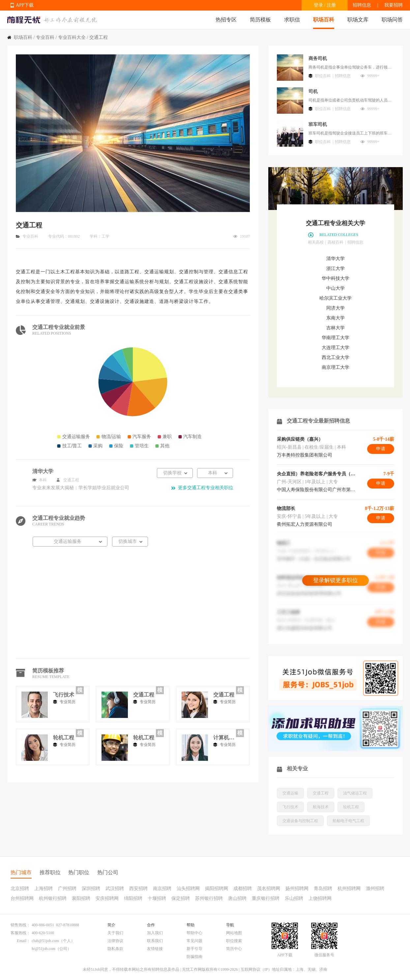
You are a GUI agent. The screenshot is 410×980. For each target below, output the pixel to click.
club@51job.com (45, 941)
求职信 (292, 20)
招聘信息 (362, 5)
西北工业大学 (336, 357)
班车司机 (318, 124)
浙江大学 (336, 268)
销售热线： (20, 925)
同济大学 (336, 308)
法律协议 (115, 941)
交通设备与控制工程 (300, 821)
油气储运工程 (355, 793)
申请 (381, 449)
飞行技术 (64, 695)
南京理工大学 (336, 367)
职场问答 (392, 20)
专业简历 (68, 702)
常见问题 (194, 941)
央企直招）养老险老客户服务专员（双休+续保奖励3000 (316, 474)
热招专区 (226, 20)
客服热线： (20, 933)
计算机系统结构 (224, 738)
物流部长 (286, 508)
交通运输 (290, 793)
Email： (24, 941)
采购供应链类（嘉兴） (300, 439)
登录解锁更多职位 (336, 580)
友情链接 (155, 949)
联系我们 (155, 941)
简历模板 (260, 20)
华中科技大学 (336, 278)
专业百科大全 (72, 37)
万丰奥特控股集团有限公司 (305, 455)
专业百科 (45, 37)
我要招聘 (394, 5)
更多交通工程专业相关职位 (206, 488)
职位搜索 (234, 941)
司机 (313, 91)
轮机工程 (64, 738)
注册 (331, 5)
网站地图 (234, 933)
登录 (318, 5)
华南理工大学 (336, 338)
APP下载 (25, 5)
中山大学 (336, 288)
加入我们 (155, 933)
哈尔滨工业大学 (336, 298)
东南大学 (336, 318)
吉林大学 (336, 328)
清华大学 (336, 259)
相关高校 (316, 242)
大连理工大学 (336, 348)
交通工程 (144, 695)
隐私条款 (115, 949)
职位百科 (323, 76)
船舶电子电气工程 (348, 821)
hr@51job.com (44, 949)
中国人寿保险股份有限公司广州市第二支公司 (316, 490)
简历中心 (234, 949)
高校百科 (336, 242)
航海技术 (321, 807)
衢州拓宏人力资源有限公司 (305, 524)
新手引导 (194, 949)
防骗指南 (194, 957)
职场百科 (324, 20)
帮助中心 (194, 933)
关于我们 (115, 933)
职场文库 (358, 20)
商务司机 (318, 59)
